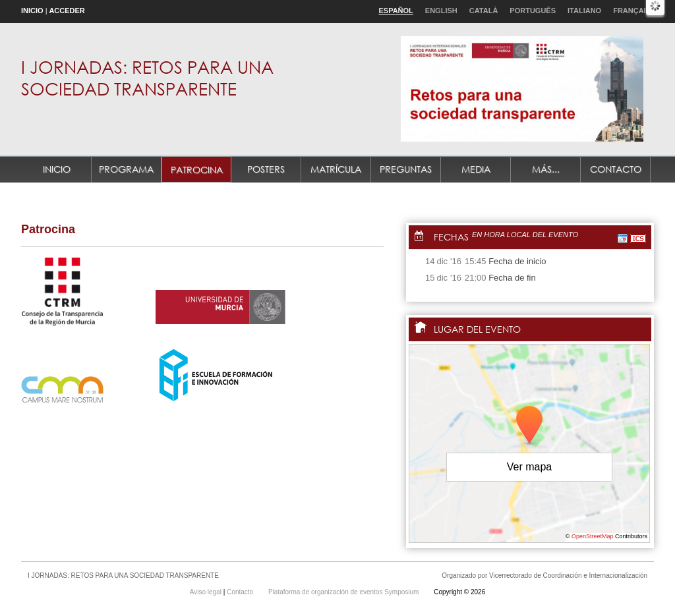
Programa (126, 169)
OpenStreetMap (593, 536)
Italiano (584, 11)
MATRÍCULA (336, 169)
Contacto (616, 169)
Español (396, 11)
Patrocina (197, 170)
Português (533, 11)
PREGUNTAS (406, 169)
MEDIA (476, 169)
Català (484, 11)
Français (632, 11)
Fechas (451, 237)
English (441, 11)
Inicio (32, 11)
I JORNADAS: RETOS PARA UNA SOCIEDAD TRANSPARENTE (147, 77)
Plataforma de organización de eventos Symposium (344, 592)
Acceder (67, 11)
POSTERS (266, 169)
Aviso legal (207, 592)
